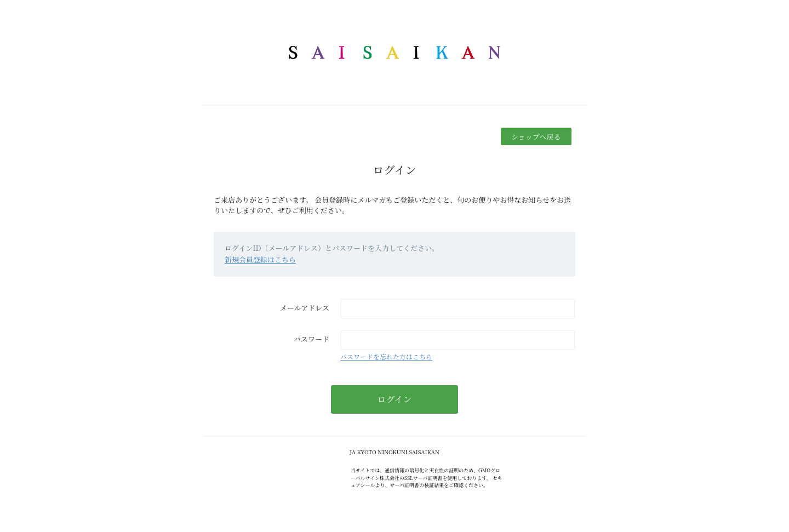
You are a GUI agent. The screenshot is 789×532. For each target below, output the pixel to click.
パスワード (311, 339)
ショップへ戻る (536, 137)
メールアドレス (305, 308)
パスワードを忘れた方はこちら (386, 356)
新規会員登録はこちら (260, 259)
